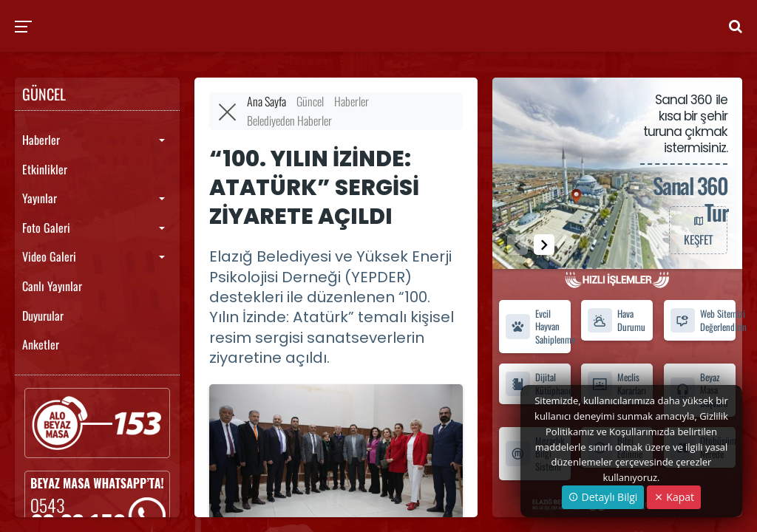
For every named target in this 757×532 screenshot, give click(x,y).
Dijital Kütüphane (538, 383)
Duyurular (43, 316)
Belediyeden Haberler (289, 120)
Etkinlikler (45, 169)
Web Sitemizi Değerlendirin (703, 320)
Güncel (310, 101)
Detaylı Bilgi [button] (603, 497)
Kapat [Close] (674, 497)
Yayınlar (40, 198)
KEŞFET (698, 230)
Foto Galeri (46, 228)
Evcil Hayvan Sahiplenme (538, 327)
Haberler (41, 140)
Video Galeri (49, 256)
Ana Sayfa (267, 101)
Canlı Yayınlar (52, 286)
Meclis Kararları (617, 383)
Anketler (41, 344)
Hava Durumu (616, 320)
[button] (544, 245)
